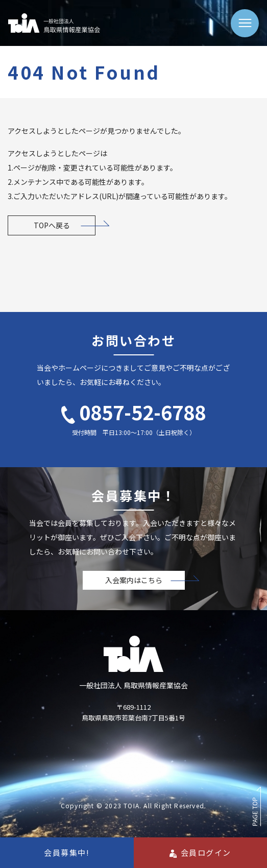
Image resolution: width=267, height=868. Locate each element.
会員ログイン (200, 853)
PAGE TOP (254, 812)
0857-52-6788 (133, 412)
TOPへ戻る (52, 225)
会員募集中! (67, 852)
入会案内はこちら (134, 580)
